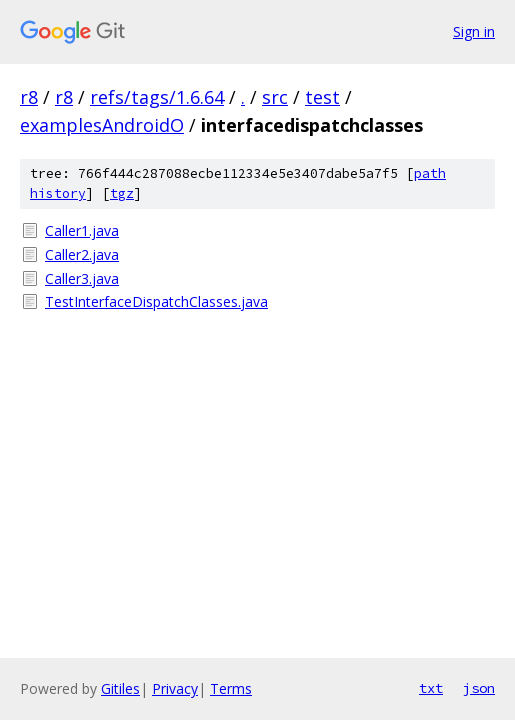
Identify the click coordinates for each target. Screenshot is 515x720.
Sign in (474, 31)
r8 (29, 97)
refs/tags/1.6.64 (157, 97)
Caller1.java (82, 230)
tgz (122, 193)
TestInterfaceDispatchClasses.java (156, 301)
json (479, 688)
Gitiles (120, 688)
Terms (231, 688)
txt (431, 688)
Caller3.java (82, 278)
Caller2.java (82, 254)
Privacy (175, 688)
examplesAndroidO (102, 125)
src (275, 97)
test (322, 97)
